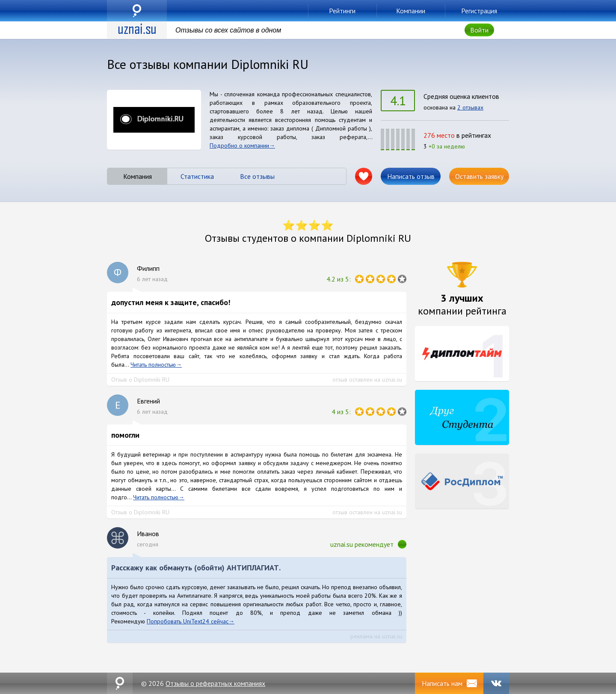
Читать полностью (153, 365)
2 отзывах (470, 107)
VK (496, 683)
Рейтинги (342, 11)
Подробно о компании (239, 145)
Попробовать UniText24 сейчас (188, 621)
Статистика (197, 176)
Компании (411, 11)
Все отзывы (257, 176)
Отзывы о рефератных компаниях (215, 683)
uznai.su (137, 11)
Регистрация (479, 11)
